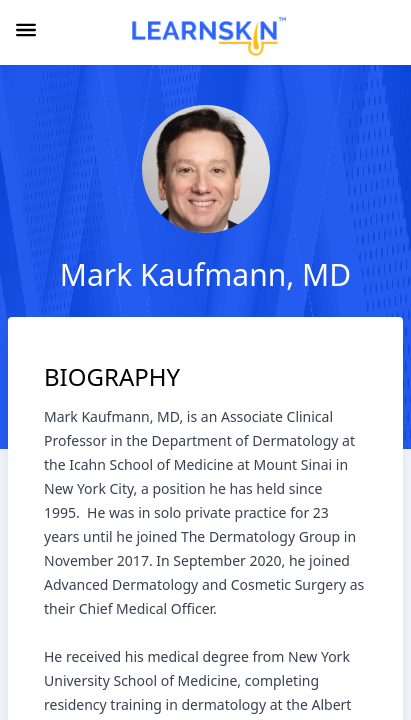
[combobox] (385, 34)
